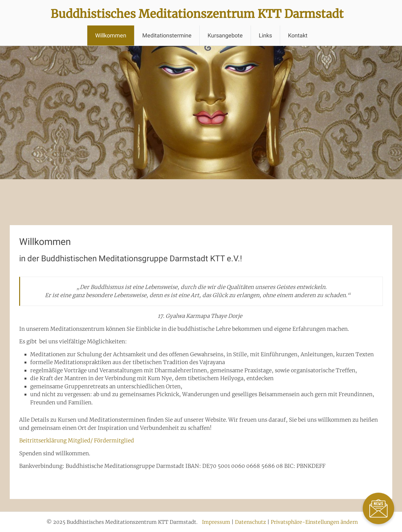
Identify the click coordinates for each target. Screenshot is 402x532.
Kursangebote (225, 35)
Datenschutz (250, 522)
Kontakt (298, 35)
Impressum (216, 522)
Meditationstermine (167, 35)
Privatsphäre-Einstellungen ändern (314, 522)
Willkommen (111, 35)
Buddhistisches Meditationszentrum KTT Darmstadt (197, 14)
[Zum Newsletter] (378, 508)
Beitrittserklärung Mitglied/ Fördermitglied (77, 441)
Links (265, 35)
